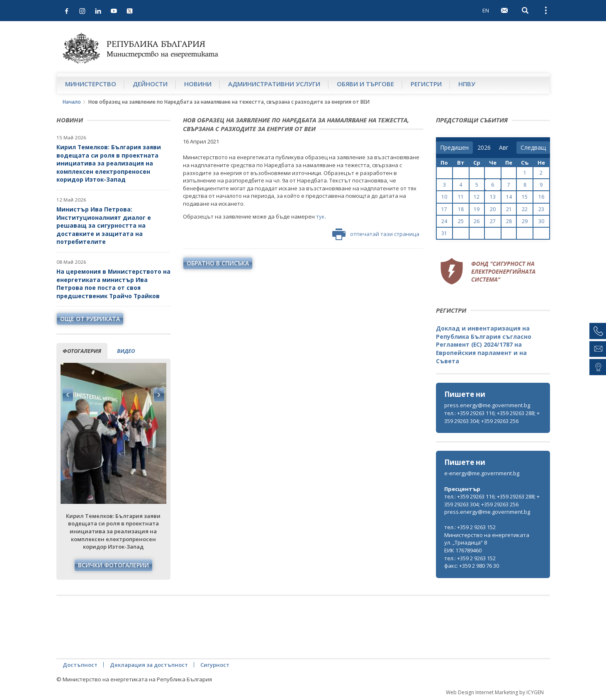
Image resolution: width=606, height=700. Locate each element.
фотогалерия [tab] (82, 351)
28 (509, 221)
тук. (321, 216)
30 (541, 221)
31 (444, 233)
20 (493, 209)
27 (493, 221)
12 (477, 197)
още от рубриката (90, 319)
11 (461, 197)
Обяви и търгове (365, 84)
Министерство (91, 84)
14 (509, 197)
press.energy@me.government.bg (487, 405)
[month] (505, 148)
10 (444, 197)
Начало (72, 102)
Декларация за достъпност (149, 665)
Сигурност (215, 665)
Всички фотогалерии (113, 565)
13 (493, 197)
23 (541, 209)
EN (486, 10)
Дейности (150, 84)
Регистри (426, 84)
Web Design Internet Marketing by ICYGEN (495, 692)
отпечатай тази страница (376, 234)
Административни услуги (274, 84)
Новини (198, 84)
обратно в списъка (218, 263)
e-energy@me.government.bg (482, 473)
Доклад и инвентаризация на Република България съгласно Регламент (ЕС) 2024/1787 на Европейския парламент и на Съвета (484, 344)
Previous (68, 395)
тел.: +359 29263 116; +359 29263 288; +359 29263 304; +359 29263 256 (492, 417)
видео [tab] (126, 351)
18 (461, 209)
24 (444, 221)
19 (477, 209)
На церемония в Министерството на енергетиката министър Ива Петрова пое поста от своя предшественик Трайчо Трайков (113, 284)
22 (525, 209)
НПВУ (467, 84)
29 (525, 221)
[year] (484, 148)
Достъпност (80, 665)
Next (159, 395)
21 (509, 209)
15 (525, 197)
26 (477, 221)
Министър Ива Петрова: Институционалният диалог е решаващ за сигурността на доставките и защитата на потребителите (104, 225)
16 (541, 197)
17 (444, 209)
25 (461, 221)
